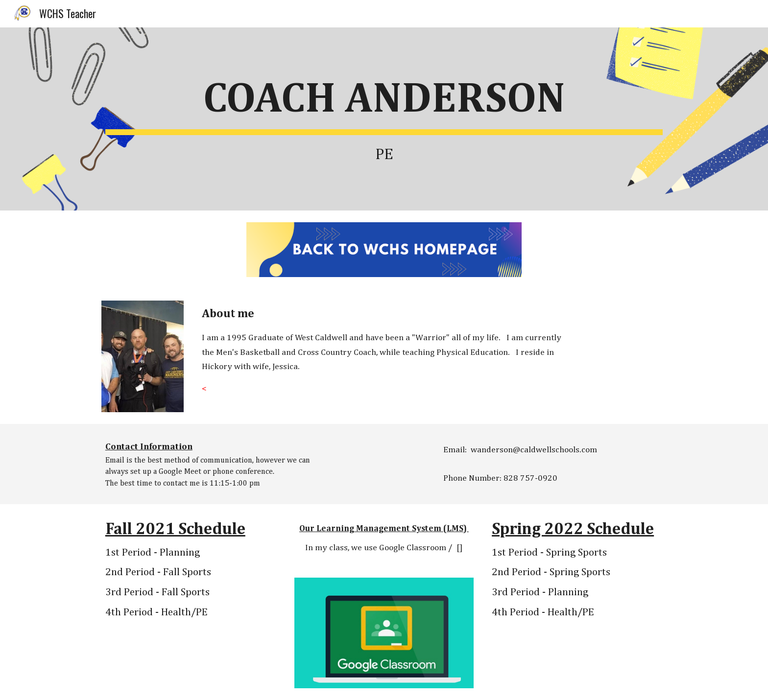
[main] (384, 119)
